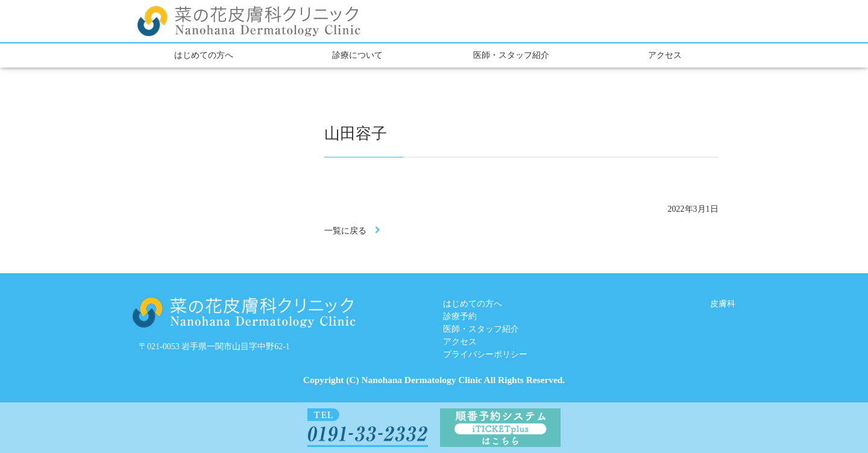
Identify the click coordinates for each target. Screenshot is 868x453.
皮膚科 (723, 304)
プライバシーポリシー (485, 354)
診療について (357, 55)
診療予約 (460, 316)
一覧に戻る (345, 231)
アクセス (665, 55)
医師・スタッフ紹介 (511, 55)
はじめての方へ (204, 55)
